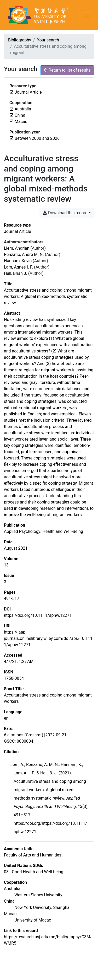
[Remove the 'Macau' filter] (21, 122)
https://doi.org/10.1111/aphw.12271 (38, 615)
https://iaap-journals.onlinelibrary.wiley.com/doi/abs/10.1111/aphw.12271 (48, 638)
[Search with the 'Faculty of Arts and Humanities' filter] (33, 855)
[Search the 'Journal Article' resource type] (18, 231)
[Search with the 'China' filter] (9, 901)
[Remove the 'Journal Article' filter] (28, 92)
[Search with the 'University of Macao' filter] (33, 920)
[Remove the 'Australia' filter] (23, 109)
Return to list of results (67, 70)
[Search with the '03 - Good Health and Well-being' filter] (34, 872)
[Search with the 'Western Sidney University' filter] (38, 895)
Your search (48, 40)
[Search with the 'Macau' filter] (10, 914)
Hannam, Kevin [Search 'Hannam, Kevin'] (18, 261)
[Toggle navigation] (87, 15)
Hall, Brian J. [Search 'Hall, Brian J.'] (16, 273)
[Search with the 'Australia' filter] (12, 889)
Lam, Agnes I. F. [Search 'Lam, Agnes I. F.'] (18, 267)
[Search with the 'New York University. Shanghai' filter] (42, 907)
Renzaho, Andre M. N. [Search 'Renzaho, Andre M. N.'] (24, 255)
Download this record (65, 213)
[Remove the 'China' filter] (20, 115)
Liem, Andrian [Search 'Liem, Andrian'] (17, 248)
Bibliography (20, 40)
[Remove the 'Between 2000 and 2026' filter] (37, 138)
